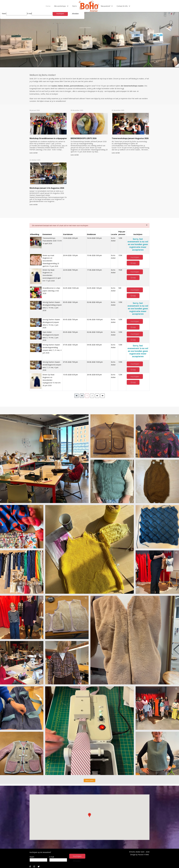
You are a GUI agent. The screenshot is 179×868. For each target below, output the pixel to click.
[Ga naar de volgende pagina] (97, 396)
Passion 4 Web (143, 855)
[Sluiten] (147, 225)
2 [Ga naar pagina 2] (92, 396)
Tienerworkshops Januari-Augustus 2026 (130, 138)
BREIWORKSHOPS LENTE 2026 (84, 138)
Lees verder (34, 153)
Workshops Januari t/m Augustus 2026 (47, 188)
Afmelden (77, 861)
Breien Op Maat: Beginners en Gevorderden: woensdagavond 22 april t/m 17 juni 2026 (52, 275)
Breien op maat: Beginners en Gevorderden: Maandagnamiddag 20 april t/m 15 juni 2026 (51, 261)
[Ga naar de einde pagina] (103, 396)
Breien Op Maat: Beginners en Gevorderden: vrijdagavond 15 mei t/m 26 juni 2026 (52, 380)
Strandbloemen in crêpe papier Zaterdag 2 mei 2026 (51, 291)
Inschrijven (135, 257)
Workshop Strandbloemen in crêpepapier (48, 138)
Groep (133, 263)
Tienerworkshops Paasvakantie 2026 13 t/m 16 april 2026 (52, 241)
